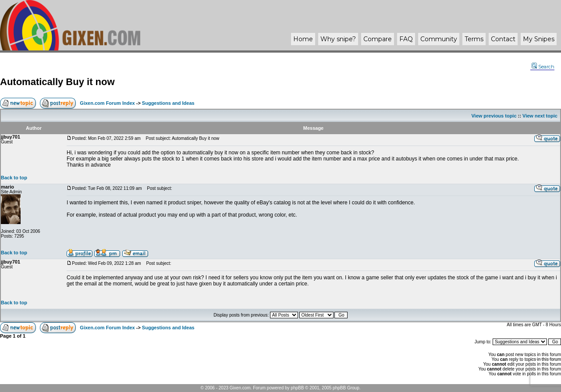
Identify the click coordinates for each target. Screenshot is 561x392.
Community (439, 39)
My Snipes (539, 39)
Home (303, 39)
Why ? (338, 39)
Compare (378, 39)
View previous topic (494, 116)
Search (543, 67)
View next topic (540, 116)
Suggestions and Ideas (168, 103)
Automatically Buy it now (57, 82)
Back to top (14, 178)
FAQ (406, 39)
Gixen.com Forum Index (107, 103)
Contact (503, 39)
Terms (474, 39)
